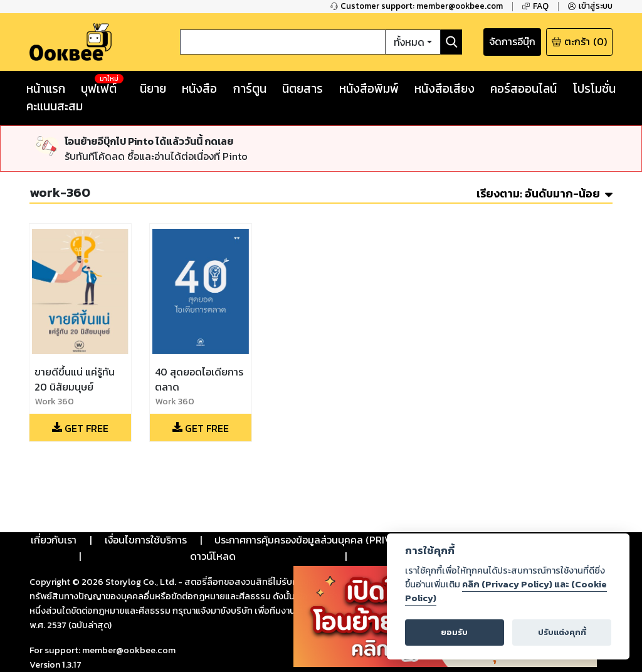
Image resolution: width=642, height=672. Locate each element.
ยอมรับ (454, 632)
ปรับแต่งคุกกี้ (562, 632)
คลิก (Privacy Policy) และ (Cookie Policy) (506, 591)
